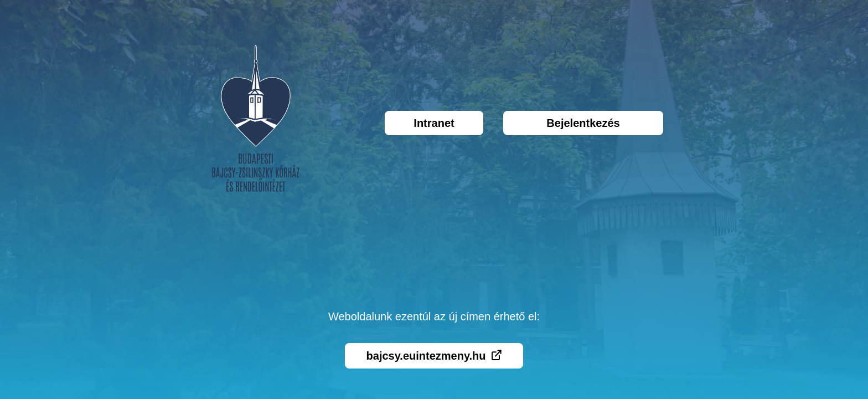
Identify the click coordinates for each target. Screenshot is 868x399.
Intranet (434, 123)
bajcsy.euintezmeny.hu (434, 356)
